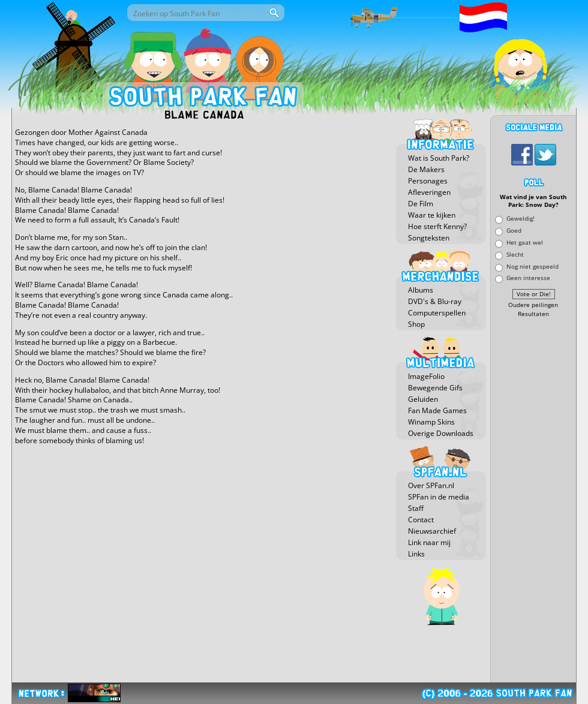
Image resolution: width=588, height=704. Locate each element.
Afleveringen (429, 192)
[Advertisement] (533, 501)
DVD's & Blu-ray (435, 301)
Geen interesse (528, 278)
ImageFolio (426, 376)
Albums (421, 290)
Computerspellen (437, 313)
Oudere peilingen (533, 305)
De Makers (426, 169)
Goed (514, 231)
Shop (416, 324)
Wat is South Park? (439, 158)
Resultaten (533, 314)
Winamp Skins (431, 422)
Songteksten (429, 238)
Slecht (515, 254)
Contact (421, 520)
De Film (421, 204)
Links (416, 554)
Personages (428, 181)
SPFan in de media (439, 497)
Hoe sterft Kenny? (437, 226)
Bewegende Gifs (435, 388)
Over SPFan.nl (431, 485)
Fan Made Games (437, 410)
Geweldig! (520, 219)
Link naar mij (429, 542)
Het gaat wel (525, 242)
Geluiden (423, 399)
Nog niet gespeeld (532, 266)
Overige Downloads (441, 433)
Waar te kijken (432, 215)
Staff (416, 508)
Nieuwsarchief (432, 531)
